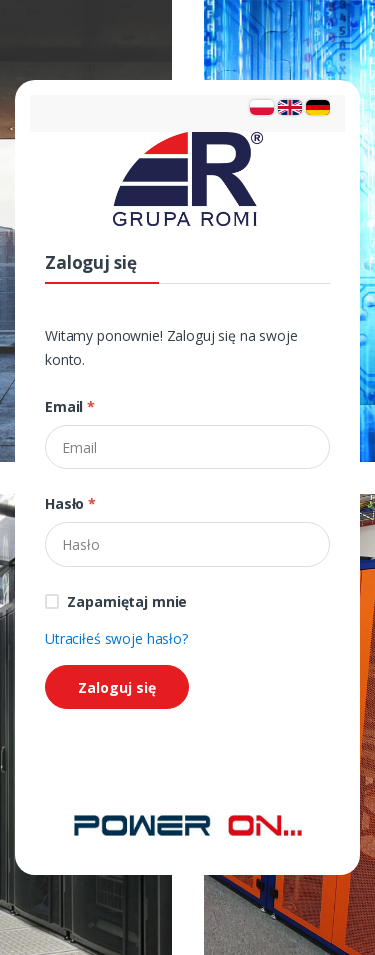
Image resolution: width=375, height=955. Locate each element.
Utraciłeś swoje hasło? (116, 638)
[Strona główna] (188, 823)
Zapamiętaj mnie (127, 601)
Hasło (70, 503)
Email (70, 406)
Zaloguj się (117, 687)
